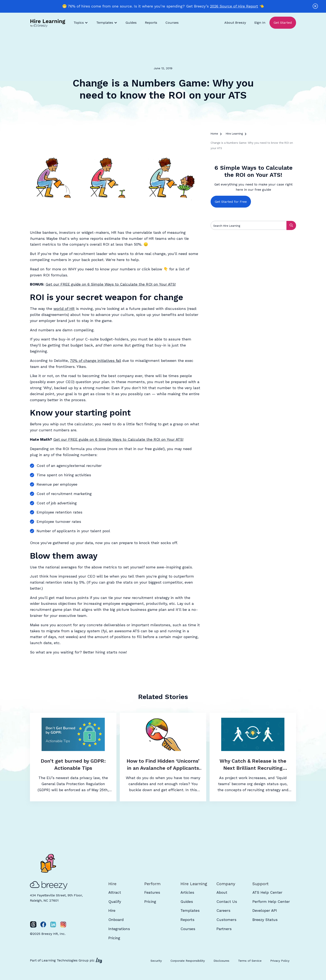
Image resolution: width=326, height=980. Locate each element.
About (222, 892)
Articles (187, 892)
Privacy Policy (280, 961)
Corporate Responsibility (188, 961)
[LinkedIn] (53, 924)
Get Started (283, 23)
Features (152, 892)
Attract (115, 892)
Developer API (265, 910)
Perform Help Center (271, 901)
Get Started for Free (231, 202)
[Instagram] (63, 924)
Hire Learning (234, 134)
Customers (226, 920)
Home (214, 134)
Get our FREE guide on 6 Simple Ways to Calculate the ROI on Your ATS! (111, 284)
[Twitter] (33, 924)
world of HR (64, 309)
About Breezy (235, 23)
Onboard (116, 920)
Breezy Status (265, 920)
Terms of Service (250, 961)
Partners (224, 929)
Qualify (115, 901)
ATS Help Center (267, 892)
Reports (151, 23)
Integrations (119, 929)
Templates (190, 910)
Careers (223, 910)
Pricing (114, 938)
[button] (81, 23)
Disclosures (221, 961)
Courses (172, 23)
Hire (112, 910)
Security (156, 961)
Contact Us (227, 901)
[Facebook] (43, 924)
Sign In (260, 23)
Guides (131, 23)
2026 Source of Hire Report (234, 6)
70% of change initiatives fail (95, 361)
